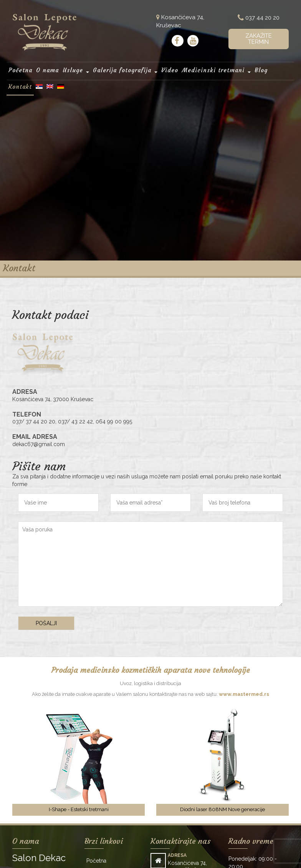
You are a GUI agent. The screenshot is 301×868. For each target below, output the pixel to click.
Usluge (76, 70)
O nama (48, 70)
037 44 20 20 (259, 18)
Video (170, 70)
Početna (21, 70)
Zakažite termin (259, 39)
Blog (260, 70)
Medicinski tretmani (216, 70)
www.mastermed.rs (244, 694)
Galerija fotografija (125, 70)
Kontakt (21, 86)
